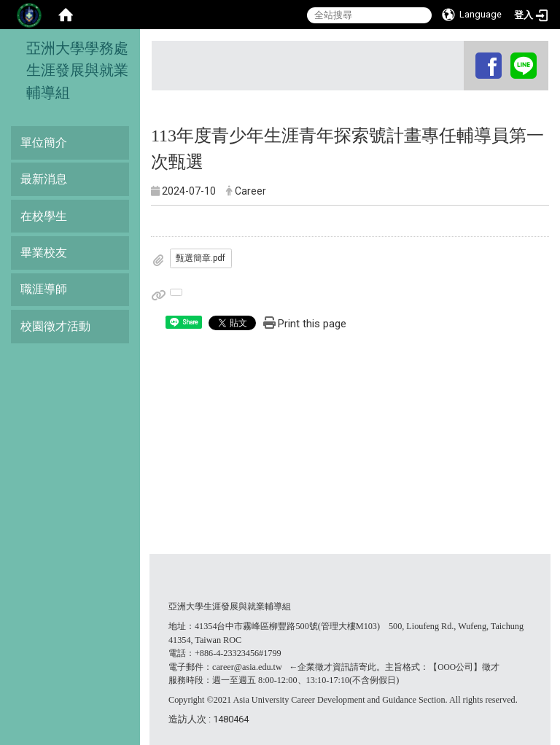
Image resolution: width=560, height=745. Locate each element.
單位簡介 (44, 143)
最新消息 (44, 179)
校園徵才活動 (55, 326)
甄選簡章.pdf (201, 258)
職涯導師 (44, 289)
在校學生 (44, 216)
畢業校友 (44, 253)
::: (466, 54)
